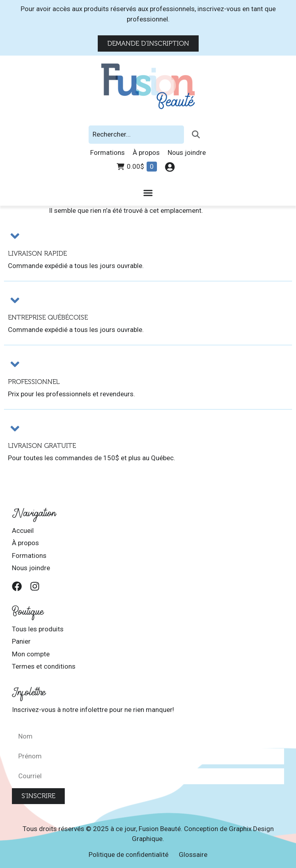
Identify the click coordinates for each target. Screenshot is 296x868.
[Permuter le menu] (148, 193)
